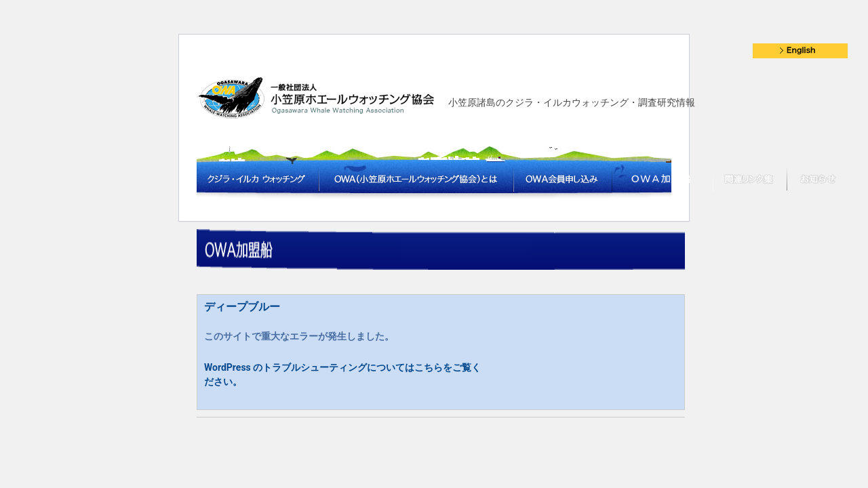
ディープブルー (242, 307)
